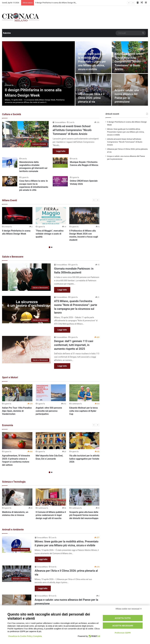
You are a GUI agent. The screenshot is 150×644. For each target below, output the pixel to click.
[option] (75, 73)
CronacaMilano (60, 122)
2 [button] (52, 247)
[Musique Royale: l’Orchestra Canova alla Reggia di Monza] (60, 162)
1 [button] (50, 247)
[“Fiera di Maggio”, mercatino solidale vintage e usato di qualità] (51, 216)
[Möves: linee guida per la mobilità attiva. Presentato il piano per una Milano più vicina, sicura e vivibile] (17, 545)
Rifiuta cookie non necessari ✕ (129, 609)
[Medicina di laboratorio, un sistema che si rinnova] (17, 497)
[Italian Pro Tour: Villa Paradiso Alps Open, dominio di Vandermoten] (17, 393)
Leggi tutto (61, 151)
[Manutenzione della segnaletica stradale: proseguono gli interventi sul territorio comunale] (10, 162)
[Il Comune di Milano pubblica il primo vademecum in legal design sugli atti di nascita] (51, 497)
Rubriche (7, 33)
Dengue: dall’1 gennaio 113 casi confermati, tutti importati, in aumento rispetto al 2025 (74, 345)
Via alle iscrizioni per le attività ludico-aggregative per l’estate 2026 (84, 459)
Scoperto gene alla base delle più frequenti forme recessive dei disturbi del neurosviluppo (84, 515)
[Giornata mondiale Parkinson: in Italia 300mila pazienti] (26, 277)
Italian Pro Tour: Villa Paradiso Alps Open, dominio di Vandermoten (17, 411)
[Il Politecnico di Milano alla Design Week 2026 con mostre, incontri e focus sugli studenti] (84, 216)
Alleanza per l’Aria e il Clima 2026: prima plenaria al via (91, 98)
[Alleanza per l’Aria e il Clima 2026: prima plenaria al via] (93, 90)
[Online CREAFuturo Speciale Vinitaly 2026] (60, 181)
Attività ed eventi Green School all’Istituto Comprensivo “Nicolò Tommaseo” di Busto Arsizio (129, 62)
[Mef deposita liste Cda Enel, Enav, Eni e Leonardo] (51, 441)
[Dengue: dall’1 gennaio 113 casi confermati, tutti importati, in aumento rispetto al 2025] (26, 350)
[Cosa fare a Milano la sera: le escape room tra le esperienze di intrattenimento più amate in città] (10, 181)
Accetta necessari (123, 626)
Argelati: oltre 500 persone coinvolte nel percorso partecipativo (49, 411)
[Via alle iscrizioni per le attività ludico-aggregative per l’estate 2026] (84, 441)
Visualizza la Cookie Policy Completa (25, 636)
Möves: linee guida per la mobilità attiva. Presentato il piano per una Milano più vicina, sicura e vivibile (92, 62)
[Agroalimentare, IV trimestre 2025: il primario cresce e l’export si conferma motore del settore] (17, 441)
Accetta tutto (123, 618)
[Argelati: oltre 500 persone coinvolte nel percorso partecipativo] (51, 393)
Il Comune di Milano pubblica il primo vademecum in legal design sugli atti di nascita (51, 515)
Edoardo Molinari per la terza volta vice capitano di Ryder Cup (83, 411)
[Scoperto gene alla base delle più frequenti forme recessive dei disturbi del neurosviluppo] (84, 497)
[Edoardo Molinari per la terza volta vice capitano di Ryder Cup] (84, 393)
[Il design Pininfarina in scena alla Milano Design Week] (38, 73)
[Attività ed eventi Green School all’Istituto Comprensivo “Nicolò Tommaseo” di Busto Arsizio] (26, 134)
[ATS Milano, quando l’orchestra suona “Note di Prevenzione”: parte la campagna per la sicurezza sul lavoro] (26, 310)
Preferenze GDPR (123, 633)
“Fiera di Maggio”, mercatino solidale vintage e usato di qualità (50, 234)
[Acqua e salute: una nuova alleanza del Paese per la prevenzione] (17, 603)
